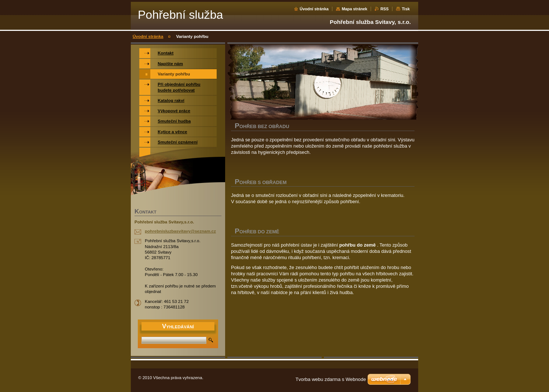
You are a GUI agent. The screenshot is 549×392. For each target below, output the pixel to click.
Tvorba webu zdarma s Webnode (331, 379)
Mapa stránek (354, 9)
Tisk (406, 9)
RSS (384, 9)
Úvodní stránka (314, 9)
